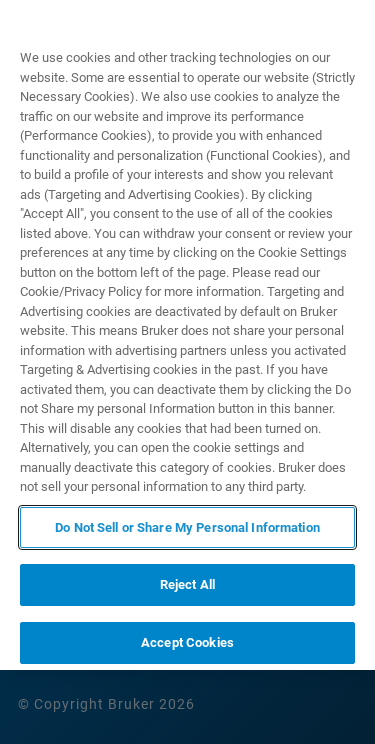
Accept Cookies (187, 642)
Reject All (187, 584)
